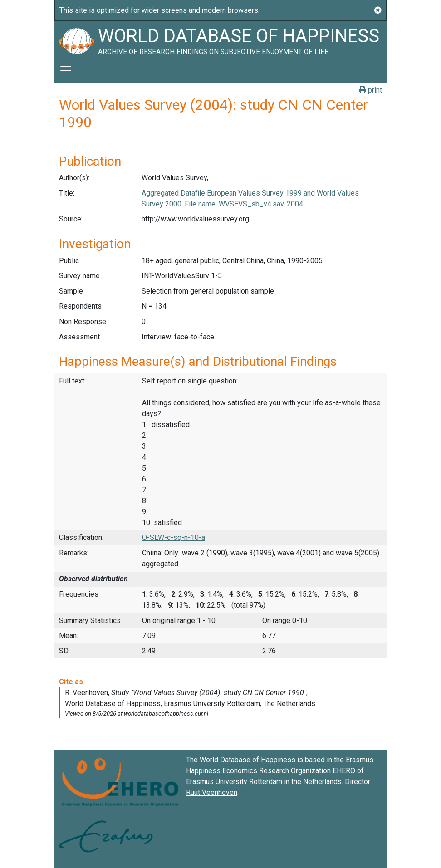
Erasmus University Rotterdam (234, 782)
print (370, 90)
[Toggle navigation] (66, 70)
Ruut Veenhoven (212, 792)
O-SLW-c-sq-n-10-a (174, 537)
